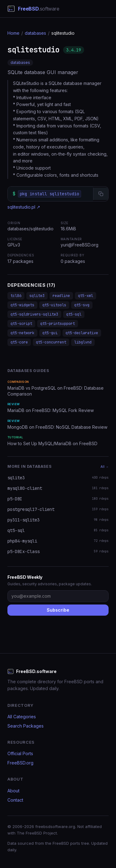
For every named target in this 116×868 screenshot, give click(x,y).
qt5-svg (82, 305)
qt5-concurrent (51, 342)
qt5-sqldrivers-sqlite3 (34, 314)
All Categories (22, 717)
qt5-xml (86, 296)
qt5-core (19, 342)
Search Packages (26, 726)
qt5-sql (74, 314)
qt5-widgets (22, 305)
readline (61, 296)
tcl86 (16, 296)
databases (35, 33)
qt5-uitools (54, 305)
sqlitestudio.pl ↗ (24, 207)
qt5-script (21, 324)
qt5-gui (50, 333)
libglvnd (83, 342)
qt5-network (22, 333)
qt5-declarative (82, 333)
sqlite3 (37, 296)
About (13, 791)
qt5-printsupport (58, 324)
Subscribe (58, 610)
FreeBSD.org (20, 763)
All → (105, 467)
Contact (15, 800)
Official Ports (20, 753)
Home (13, 33)
